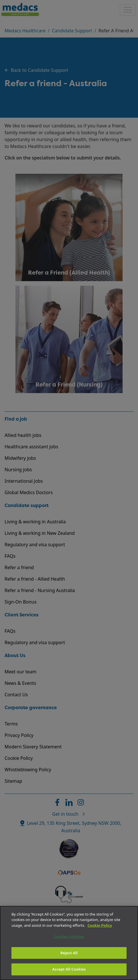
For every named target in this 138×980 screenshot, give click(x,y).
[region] (69, 943)
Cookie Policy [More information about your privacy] (100, 925)
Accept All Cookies (69, 969)
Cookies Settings (69, 936)
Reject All (69, 953)
